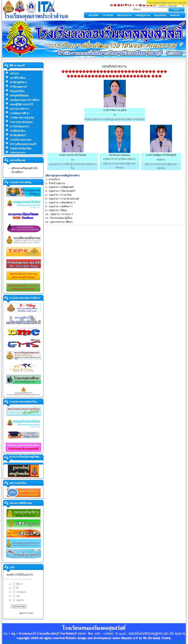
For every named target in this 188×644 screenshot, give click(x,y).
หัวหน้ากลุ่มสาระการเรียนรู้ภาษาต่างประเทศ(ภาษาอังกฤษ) (115, 119)
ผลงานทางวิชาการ (20, 109)
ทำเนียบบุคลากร (18, 87)
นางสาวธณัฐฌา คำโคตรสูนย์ (161, 155)
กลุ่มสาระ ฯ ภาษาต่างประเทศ (62, 199)
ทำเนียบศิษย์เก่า (18, 135)
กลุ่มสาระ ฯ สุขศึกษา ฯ (59, 206)
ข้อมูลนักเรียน (17, 91)
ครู (115, 115)
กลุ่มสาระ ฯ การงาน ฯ (59, 214)
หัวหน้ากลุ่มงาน (55, 183)
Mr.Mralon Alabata (119, 155)
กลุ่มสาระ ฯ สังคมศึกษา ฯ (60, 203)
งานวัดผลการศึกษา (20, 113)
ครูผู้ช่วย (161, 160)
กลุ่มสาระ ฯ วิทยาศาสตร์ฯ (60, 191)
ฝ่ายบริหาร (53, 179)
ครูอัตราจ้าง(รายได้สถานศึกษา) (119, 159)
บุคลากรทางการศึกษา (59, 222)
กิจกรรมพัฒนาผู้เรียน (59, 218)
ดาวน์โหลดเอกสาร (20, 126)
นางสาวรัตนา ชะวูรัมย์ (115, 110)
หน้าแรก (14, 73)
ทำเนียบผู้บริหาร (18, 82)
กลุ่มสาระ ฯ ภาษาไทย (58, 195)
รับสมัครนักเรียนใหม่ (21, 149)
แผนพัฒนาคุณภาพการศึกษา (25, 100)
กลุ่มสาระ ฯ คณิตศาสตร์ (59, 187)
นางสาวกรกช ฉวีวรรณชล (73, 155)
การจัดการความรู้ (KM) (22, 118)
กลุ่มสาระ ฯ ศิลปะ (56, 210)
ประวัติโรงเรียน (18, 78)
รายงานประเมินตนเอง (21, 122)
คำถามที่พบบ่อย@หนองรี (23, 144)
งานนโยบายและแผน (21, 140)
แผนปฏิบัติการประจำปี (21, 104)
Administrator (18, 152)
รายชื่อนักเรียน (18, 131)
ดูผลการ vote (26, 613)
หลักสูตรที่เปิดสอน (19, 96)
